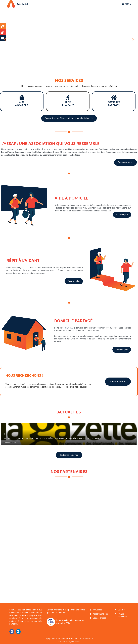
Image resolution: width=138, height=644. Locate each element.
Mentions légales (67, 638)
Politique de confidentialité (84, 638)
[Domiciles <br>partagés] (114, 97)
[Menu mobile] (126, 4)
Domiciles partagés (114, 104)
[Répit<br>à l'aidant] (68, 97)
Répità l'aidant (68, 104)
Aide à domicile (22, 104)
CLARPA (69, 328)
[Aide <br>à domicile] (22, 97)
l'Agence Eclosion (74, 641)
